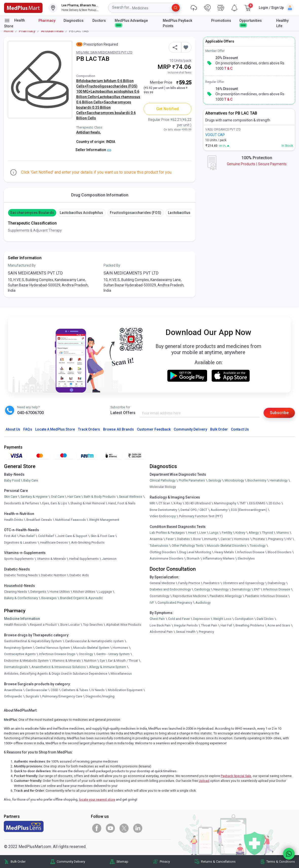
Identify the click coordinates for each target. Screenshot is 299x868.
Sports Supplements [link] (19, 559)
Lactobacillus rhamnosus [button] (190, 213)
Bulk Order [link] (18, 862)
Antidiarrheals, (88, 132)
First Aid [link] (10, 536)
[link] (23, 7)
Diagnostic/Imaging (100, 696)
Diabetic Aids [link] (79, 575)
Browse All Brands (118, 429)
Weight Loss (222, 619)
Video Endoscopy (163, 516)
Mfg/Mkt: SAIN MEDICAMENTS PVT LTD (104, 52)
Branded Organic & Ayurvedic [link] (81, 598)
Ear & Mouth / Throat (123, 661)
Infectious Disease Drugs (57, 654)
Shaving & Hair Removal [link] (88, 503)
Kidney (240, 533)
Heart (192, 533)
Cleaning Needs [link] (16, 592)
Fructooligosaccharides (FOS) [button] (135, 213)
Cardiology (202, 589)
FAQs (28, 429)
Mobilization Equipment (125, 690)
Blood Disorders (280, 552)
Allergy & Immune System (108, 667)
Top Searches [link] (93, 625)
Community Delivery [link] (71, 862)
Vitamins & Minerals (66, 661)
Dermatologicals (16, 667)
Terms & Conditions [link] (281, 862)
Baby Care (31, 480)
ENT (257, 589)
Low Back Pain (160, 625)
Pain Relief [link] (27, 536)
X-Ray (178, 503)
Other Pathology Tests (188, 546)
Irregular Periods (186, 625)
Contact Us (240, 429)
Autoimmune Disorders (166, 558)
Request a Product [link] (43, 625)
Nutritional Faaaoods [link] (71, 520)
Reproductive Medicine (190, 596)
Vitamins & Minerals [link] (51, 559)
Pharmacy (47, 21)
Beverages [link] (49, 598)
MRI (152, 503)
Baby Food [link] (12, 480)
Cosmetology (160, 596)
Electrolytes (246, 558)
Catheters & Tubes (75, 690)
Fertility (227, 533)
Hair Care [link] (74, 497)
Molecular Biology (163, 487)
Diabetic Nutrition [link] (54, 575)
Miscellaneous (121, 673)
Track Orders (89, 429)
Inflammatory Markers (219, 558)
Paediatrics (211, 583)
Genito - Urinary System (113, 654)
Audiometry (219, 510)
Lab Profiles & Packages (167, 533)
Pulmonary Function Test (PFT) (201, 516)
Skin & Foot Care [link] (103, 536)
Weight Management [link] (104, 520)
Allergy (254, 533)
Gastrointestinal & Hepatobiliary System (33, 641)
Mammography (225, 503)
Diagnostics (74, 21)
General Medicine (162, 583)
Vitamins (283, 533)
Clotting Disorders (163, 552)
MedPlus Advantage (132, 23)
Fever (170, 539)
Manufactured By (22, 265)
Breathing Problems (250, 625)
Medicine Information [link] (22, 619)
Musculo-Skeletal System (91, 648)
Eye (102, 661)
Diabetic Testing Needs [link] (21, 575)
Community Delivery (190, 429)
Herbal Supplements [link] (84, 559)
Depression (202, 619)
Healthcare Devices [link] (54, 542)
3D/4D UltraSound (198, 503)
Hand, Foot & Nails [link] (122, 503)
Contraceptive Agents (20, 654)
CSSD (54, 690)
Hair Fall (226, 625)
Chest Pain (157, 619)
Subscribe (279, 413)
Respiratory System (18, 648)
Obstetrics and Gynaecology (244, 583)
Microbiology (234, 480)
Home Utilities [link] (60, 592)
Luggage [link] (105, 592)
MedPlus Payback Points (177, 23)
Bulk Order (219, 429)
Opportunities (251, 23)
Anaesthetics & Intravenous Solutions (59, 667)
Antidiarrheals (52, 31)
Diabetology (276, 583)
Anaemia (156, 539)
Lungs (214, 533)
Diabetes (183, 539)
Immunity (211, 539)
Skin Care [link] (11, 497)
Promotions (221, 21)
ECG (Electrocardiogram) (249, 510)
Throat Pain (209, 625)
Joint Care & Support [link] (72, 536)
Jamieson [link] (109, 559)
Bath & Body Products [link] (100, 497)
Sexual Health (186, 632)
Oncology (86, 654)
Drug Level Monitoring (195, 552)
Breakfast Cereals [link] (39, 520)
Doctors (99, 21)
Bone (197, 539)
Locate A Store (55, 429)
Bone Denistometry (163, 510)
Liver (203, 533)
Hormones (120, 648)
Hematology (279, 480)
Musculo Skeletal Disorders (227, 546)
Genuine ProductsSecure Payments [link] (257, 164)
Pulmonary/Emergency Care (62, 696)
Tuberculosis (159, 546)
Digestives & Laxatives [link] (20, 542)
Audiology (203, 603)
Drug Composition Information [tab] (100, 195)
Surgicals (32, 696)
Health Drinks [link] (14, 520)
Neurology (221, 589)
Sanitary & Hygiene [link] (34, 497)
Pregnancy (276, 539)
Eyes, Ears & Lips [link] (55, 503)
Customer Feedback (154, 429)
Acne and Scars (279, 625)
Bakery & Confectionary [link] (21, 598)
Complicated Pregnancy (175, 603)
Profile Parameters (192, 480)
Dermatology (241, 589)
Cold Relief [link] (46, 536)
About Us (13, 429)
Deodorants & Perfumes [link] (22, 503)
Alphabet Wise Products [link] (124, 625)
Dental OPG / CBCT (194, 510)
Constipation (244, 619)
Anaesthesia (13, 690)
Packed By (112, 265)
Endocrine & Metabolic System (26, 661)
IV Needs (98, 690)
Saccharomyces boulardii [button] (32, 213)
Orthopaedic (13, 696)
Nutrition (90, 661)
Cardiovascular (36, 690)
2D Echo (275, 503)
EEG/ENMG (257, 503)
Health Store (14, 23)
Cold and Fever (179, 619)
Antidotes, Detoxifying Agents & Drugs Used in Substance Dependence (56, 673)
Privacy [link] (165, 862)
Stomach (193, 558)
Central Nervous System (53, 648)
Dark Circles (265, 619)
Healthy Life (282, 23)
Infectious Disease (251, 552)
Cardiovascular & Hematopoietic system (94, 641)
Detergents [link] (38, 592)
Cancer (226, 539)
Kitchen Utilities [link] (84, 592)
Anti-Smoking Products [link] (88, 542)
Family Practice (189, 583)
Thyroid (267, 533)
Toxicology (258, 546)
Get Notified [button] (167, 109)
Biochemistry (257, 480)
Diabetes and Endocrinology (170, 589)
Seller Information (93, 150)
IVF (152, 603)
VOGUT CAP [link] (215, 135)
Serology (215, 480)
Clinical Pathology (163, 480)
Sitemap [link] (122, 862)
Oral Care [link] (57, 497)
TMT (243, 503)
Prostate (259, 539)
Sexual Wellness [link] (131, 497)
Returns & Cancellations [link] (218, 862)
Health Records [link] (15, 625)
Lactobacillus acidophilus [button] (81, 213)
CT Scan (164, 503)
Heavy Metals (224, 552)
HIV (289, 539)
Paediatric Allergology (226, 596)
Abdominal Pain (161, 632)
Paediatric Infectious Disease (266, 596)
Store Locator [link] (70, 625)
